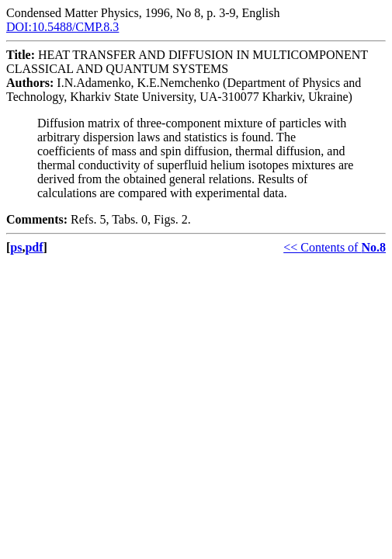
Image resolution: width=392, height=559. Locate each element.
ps (16, 247)
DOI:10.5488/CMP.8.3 (62, 27)
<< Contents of (335, 247)
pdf (34, 247)
